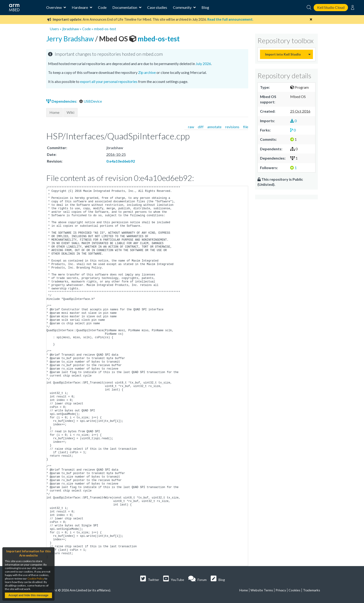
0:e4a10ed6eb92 (121, 161)
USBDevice (91, 101)
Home (54, 112)
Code (102, 7)
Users (54, 29)
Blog (205, 7)
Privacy (281, 590)
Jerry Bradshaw (71, 39)
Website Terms (262, 590)
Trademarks (312, 590)
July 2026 (203, 64)
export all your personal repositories (109, 81)
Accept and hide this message (28, 595)
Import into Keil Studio (283, 54)
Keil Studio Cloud (331, 7)
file (246, 127)
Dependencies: (62, 101)
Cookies (294, 590)
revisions (232, 127)
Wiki (70, 112)
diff (201, 127)
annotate (214, 127)
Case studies (157, 7)
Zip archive (147, 72)
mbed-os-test (105, 29)
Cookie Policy (36, 578)
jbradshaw (71, 29)
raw (191, 127)
